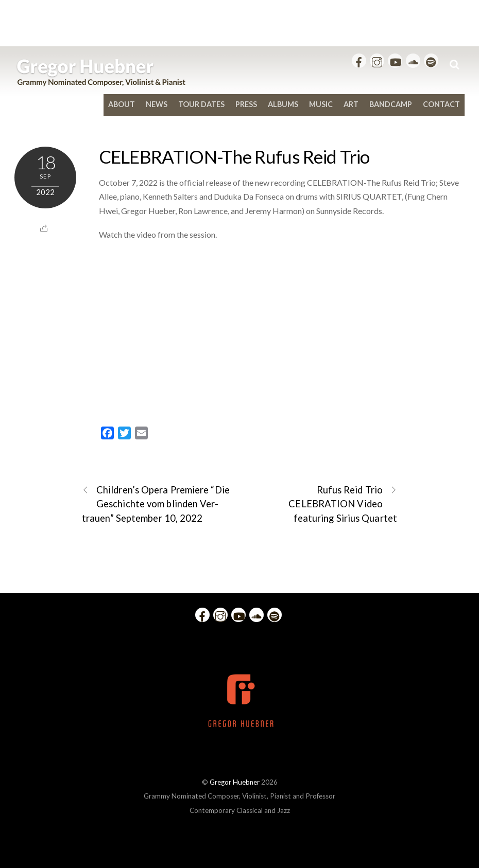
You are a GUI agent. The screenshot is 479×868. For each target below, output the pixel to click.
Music (321, 104)
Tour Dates (201, 104)
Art (351, 104)
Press (246, 104)
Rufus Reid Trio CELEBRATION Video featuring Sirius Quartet (343, 503)
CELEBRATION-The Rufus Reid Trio (234, 156)
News (157, 104)
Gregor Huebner (235, 782)
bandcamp (391, 104)
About (122, 104)
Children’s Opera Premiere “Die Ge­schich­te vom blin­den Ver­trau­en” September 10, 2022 (156, 503)
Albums (283, 104)
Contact (441, 104)
